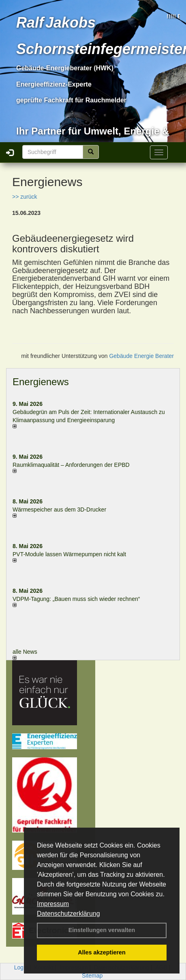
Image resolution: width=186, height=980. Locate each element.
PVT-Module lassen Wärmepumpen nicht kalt (69, 554)
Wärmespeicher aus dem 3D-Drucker (59, 510)
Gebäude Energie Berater (141, 356)
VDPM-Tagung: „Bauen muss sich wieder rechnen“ (76, 599)
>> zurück (25, 197)
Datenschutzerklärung (68, 914)
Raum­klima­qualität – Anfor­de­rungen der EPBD (71, 465)
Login (21, 967)
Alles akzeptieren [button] (102, 952)
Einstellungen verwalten (102, 930)
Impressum (53, 904)
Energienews (41, 382)
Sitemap (92, 976)
